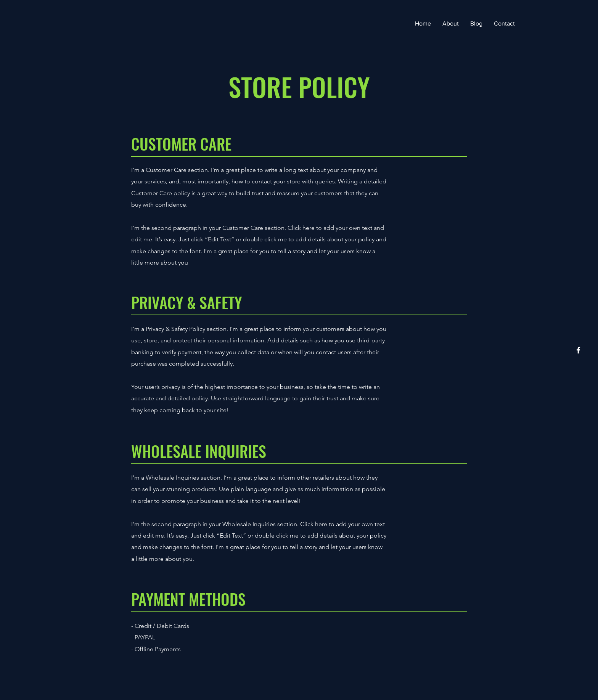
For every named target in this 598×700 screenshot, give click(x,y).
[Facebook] (578, 350)
